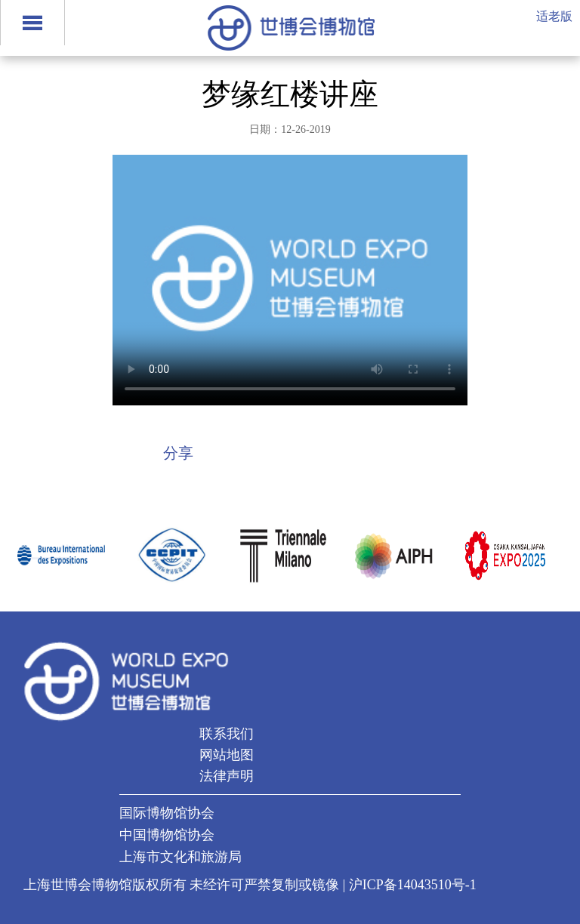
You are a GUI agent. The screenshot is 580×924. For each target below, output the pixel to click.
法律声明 (227, 776)
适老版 (554, 16)
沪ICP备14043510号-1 (413, 885)
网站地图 (227, 755)
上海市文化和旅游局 (180, 857)
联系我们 (227, 734)
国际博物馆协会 (167, 813)
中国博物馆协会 (167, 835)
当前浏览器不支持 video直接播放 (290, 280)
